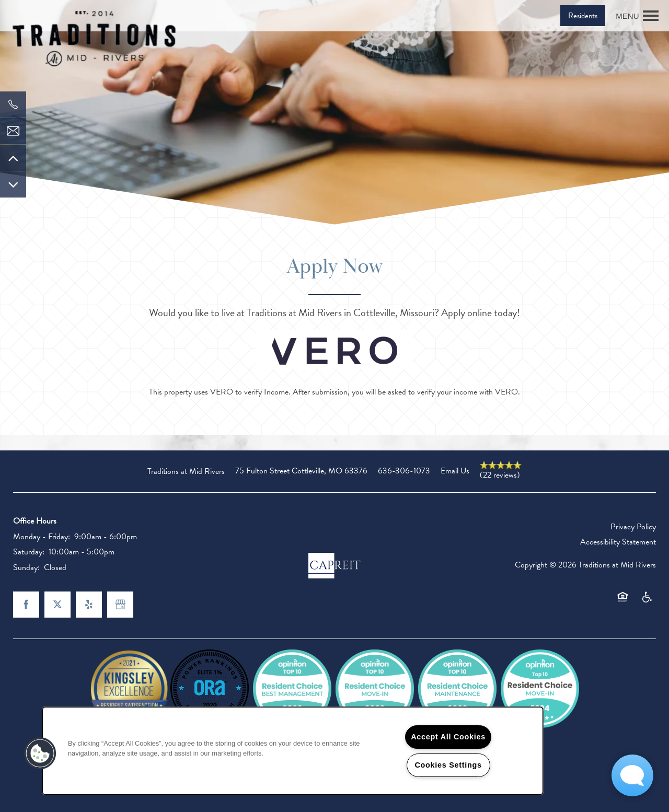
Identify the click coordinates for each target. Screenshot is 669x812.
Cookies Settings (448, 765)
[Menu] (637, 16)
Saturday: (29, 552)
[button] (583, 16)
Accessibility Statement (618, 542)
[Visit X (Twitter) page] (57, 605)
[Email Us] (13, 131)
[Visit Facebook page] (26, 605)
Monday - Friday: (42, 537)
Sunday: (26, 567)
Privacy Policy (633, 527)
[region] (293, 751)
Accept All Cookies (448, 737)
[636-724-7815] (13, 105)
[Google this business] (120, 605)
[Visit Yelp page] (89, 605)
